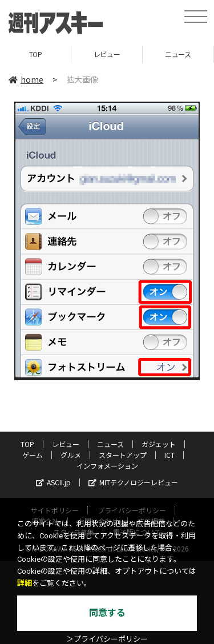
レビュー (107, 54)
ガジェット (159, 444)
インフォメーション (107, 466)
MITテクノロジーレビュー (133, 482)
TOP (36, 54)
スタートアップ (123, 455)
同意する (107, 613)
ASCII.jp (53, 482)
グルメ (71, 455)
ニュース (178, 54)
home (26, 79)
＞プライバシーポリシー (107, 639)
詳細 (25, 583)
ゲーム (33, 455)
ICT (169, 455)
